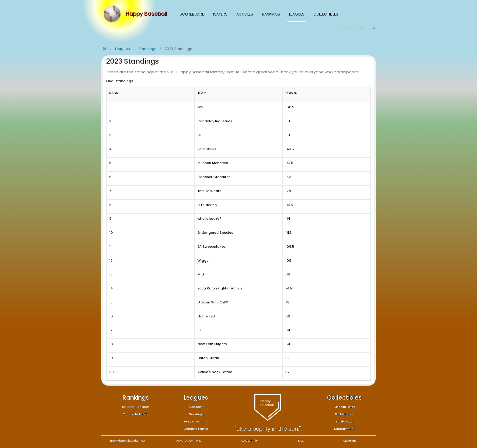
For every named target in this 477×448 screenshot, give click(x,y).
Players (220, 14)
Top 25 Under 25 (136, 414)
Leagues (297, 14)
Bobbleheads (344, 414)
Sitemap (350, 441)
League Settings (196, 421)
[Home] (113, 14)
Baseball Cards (344, 407)
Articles (245, 14)
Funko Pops (344, 421)
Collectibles (326, 14)
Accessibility (250, 441)
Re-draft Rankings (136, 407)
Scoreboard (192, 14)
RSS (301, 441)
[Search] (359, 28)
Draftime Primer (196, 429)
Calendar (196, 407)
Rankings (271, 14)
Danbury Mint (344, 429)
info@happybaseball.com (129, 441)
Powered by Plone (189, 441)
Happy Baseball (146, 14)
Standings (147, 49)
